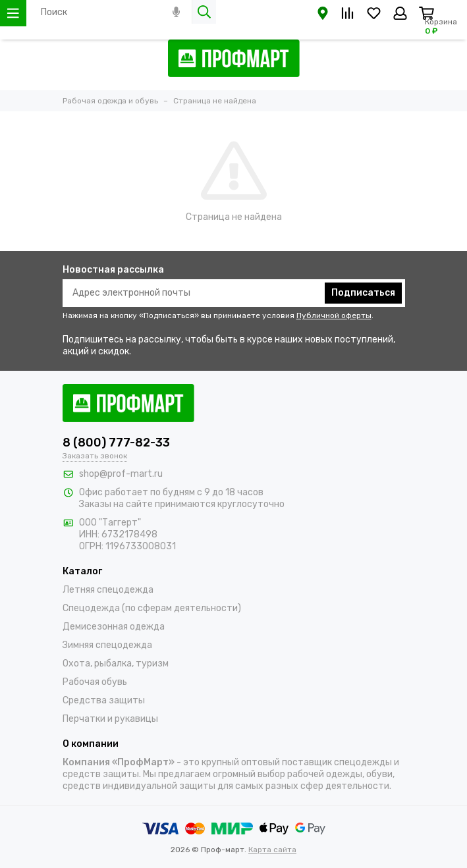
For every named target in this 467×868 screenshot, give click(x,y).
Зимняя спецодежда (107, 645)
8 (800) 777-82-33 (116, 443)
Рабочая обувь (95, 682)
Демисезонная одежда (114, 627)
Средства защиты (104, 700)
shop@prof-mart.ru (121, 474)
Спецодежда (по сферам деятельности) (152, 608)
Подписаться (363, 293)
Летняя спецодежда (108, 590)
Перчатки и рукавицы (110, 719)
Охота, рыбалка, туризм (116, 664)
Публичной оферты (334, 315)
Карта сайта (272, 850)
